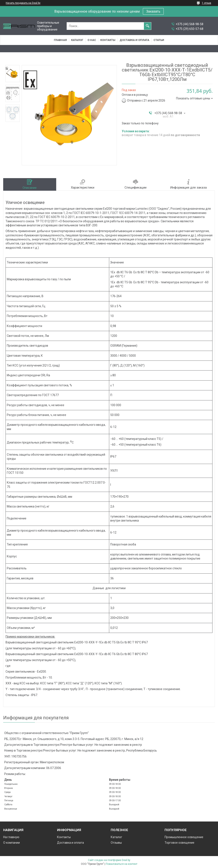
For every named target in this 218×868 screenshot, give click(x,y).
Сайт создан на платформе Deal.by (109, 860)
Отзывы (116, 843)
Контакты (108, 40)
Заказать (153, 11)
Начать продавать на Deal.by (23, 3)
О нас (92, 40)
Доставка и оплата (134, 40)
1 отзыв (207, 3)
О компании (11, 843)
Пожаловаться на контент (122, 864)
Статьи (159, 40)
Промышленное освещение (184, 837)
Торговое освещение (179, 843)
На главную (11, 837)
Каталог (77, 40)
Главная (60, 40)
